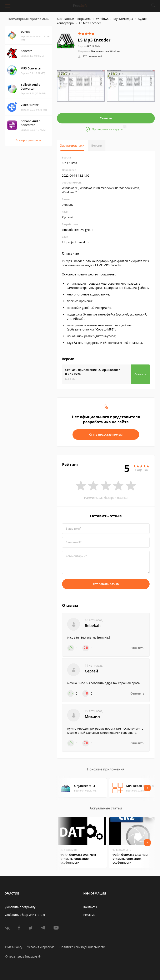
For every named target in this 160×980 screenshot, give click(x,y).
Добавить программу (20, 907)
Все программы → (29, 140)
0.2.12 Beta (89, 46)
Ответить (137, 648)
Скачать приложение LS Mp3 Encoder (92, 372)
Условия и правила (41, 947)
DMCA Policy (14, 947)
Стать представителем (106, 434)
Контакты (90, 907)
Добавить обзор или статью (25, 915)
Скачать (106, 118)
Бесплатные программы (74, 19)
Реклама (89, 915)
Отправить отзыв (106, 584)
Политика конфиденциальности (82, 947)
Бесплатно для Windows (106, 51)
